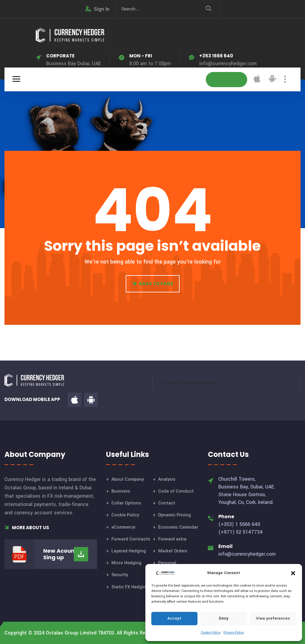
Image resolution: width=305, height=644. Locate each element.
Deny (224, 618)
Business (121, 491)
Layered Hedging (129, 551)
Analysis (167, 479)
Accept (174, 618)
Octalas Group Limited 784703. (81, 633)
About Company (128, 479)
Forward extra (172, 539)
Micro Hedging (126, 563)
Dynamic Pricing (175, 515)
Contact (167, 503)
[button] (293, 573)
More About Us (27, 528)
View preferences (273, 618)
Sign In (97, 9)
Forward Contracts (131, 539)
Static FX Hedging (130, 587)
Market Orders (173, 551)
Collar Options (126, 503)
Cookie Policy (211, 633)
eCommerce (123, 527)
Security (120, 575)
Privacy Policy (234, 633)
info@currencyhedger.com (228, 64)
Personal (167, 563)
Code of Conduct (176, 491)
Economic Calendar (178, 527)
